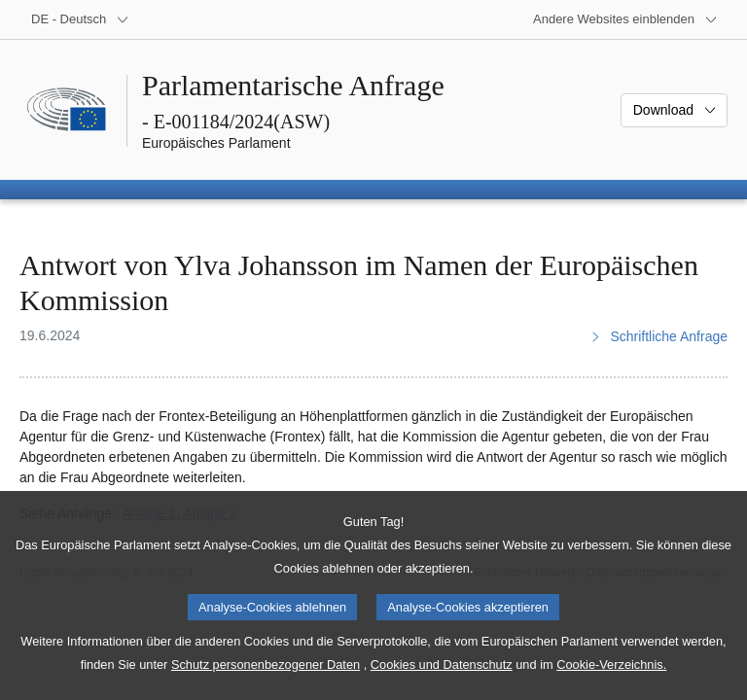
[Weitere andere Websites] (625, 19)
